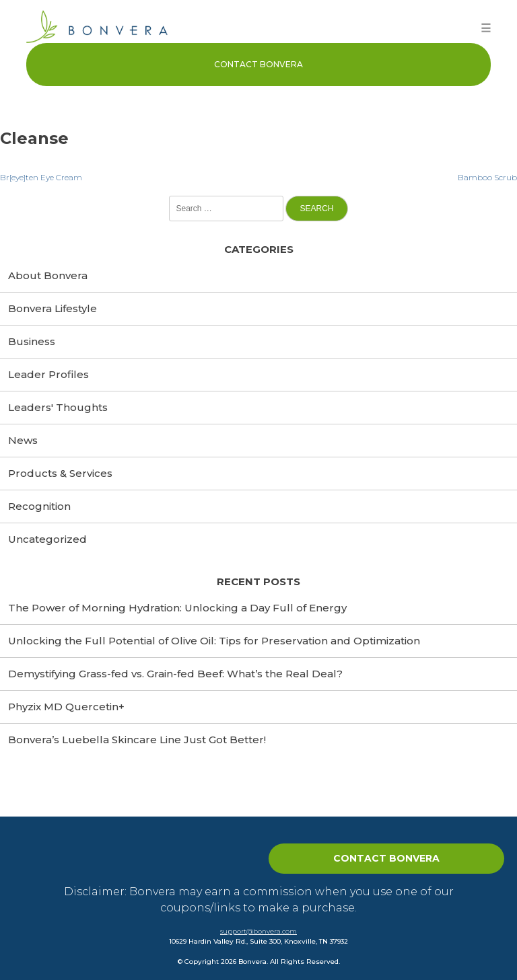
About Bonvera (48, 275)
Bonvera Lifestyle (53, 308)
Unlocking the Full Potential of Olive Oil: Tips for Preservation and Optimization (214, 641)
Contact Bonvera (258, 64)
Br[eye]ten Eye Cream (41, 177)
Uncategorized (47, 539)
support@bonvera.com (258, 931)
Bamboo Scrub (487, 177)
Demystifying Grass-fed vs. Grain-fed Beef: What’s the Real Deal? (175, 674)
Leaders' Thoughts (58, 407)
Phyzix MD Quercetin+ (66, 707)
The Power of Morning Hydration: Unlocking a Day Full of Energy (177, 608)
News (23, 440)
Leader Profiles (48, 374)
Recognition (39, 506)
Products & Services (60, 473)
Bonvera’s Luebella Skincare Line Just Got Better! (137, 740)
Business (32, 341)
